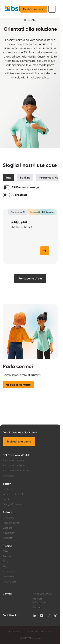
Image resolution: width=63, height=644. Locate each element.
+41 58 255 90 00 (42, 594)
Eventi (6, 566)
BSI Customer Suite (14, 465)
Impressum (14, 631)
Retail (6, 499)
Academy (8, 577)
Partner (7, 556)
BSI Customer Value (14, 460)
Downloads (9, 582)
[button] (9, 178)
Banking (7, 489)
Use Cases (9, 476)
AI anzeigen (19, 195)
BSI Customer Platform (16, 471)
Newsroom (9, 533)
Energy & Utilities (12, 504)
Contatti (8, 538)
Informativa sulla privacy (40, 631)
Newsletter (9, 571)
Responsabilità (11, 523)
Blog (5, 561)
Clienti (6, 551)
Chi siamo (8, 518)
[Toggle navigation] (52, 9)
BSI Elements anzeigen (26, 187)
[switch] (6, 188)
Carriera (8, 528)
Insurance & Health (14, 494)
